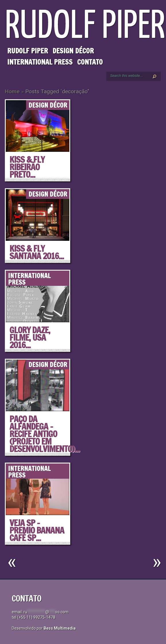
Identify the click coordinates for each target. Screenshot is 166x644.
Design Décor (73, 51)
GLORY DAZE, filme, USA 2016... (30, 337)
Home (12, 91)
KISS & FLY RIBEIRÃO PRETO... (27, 167)
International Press (40, 62)
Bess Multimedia (60, 628)
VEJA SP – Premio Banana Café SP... (37, 530)
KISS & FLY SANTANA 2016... (37, 252)
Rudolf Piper (28, 51)
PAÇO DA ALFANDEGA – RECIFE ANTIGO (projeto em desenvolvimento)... (45, 434)
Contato (90, 62)
